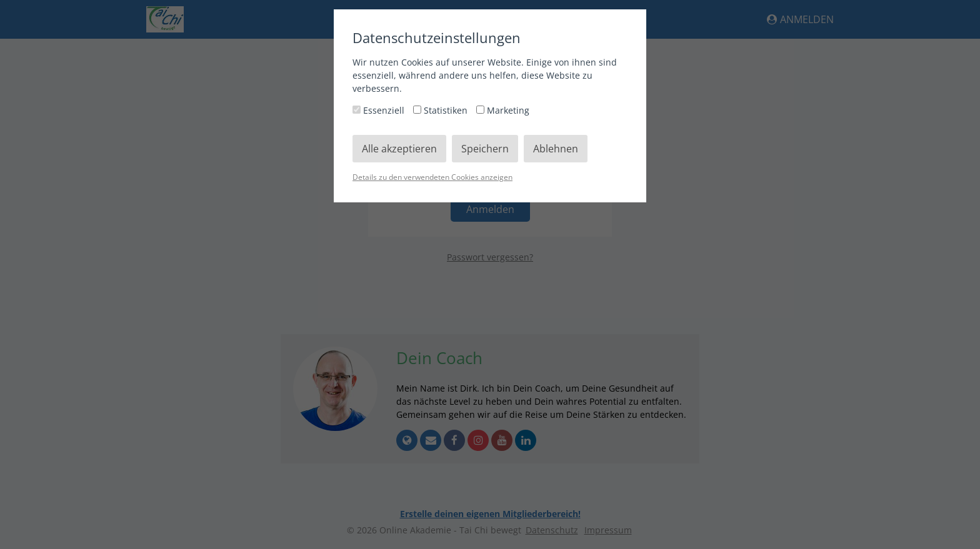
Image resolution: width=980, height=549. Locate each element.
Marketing (503, 110)
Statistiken (442, 110)
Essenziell (380, 110)
